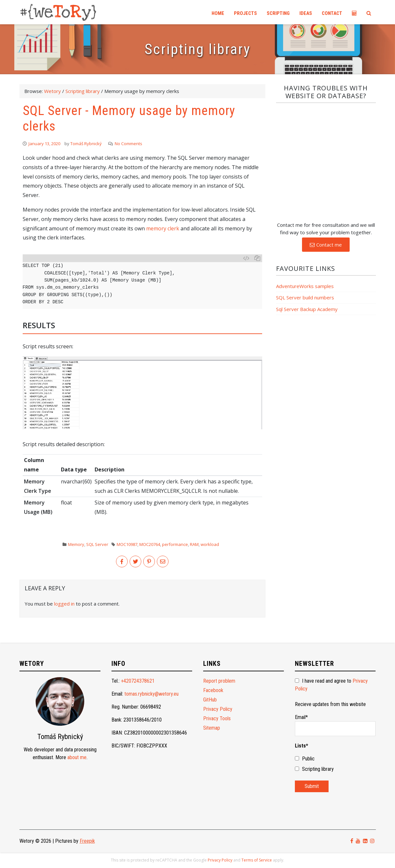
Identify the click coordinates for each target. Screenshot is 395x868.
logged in (64, 604)
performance (175, 544)
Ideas (306, 13)
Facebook (213, 690)
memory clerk (163, 228)
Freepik (87, 841)
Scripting (278, 13)
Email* (335, 725)
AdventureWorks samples (305, 286)
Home (218, 13)
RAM (194, 544)
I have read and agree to (331, 685)
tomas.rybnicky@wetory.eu (151, 694)
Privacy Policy (218, 709)
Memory (76, 544)
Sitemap (212, 728)
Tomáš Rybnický (86, 144)
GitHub (210, 700)
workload (210, 544)
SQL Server (97, 544)
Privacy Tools (217, 718)
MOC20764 (150, 544)
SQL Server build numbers (305, 297)
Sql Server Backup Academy (307, 309)
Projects (245, 13)
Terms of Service (257, 860)
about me (77, 757)
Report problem (219, 681)
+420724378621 (138, 681)
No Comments (128, 144)
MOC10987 (127, 544)
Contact (332, 13)
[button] (326, 245)
